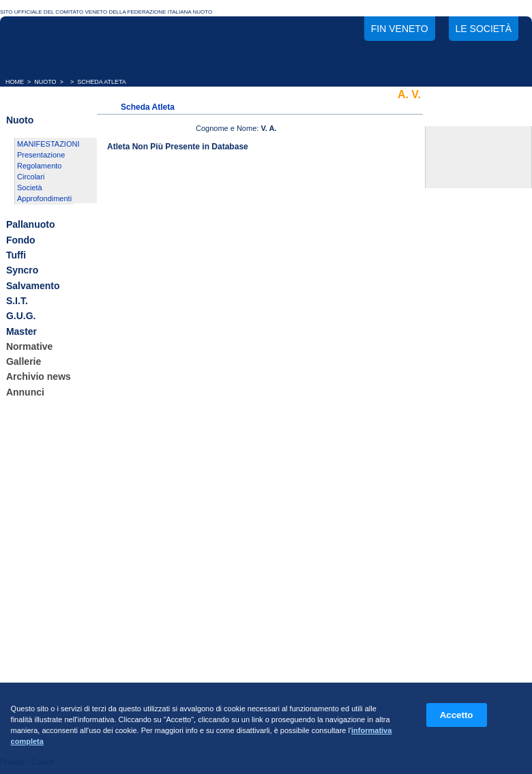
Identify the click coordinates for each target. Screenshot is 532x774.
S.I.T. (17, 301)
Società (30, 188)
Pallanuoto (31, 225)
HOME (15, 82)
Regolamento (39, 166)
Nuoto (20, 120)
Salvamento (33, 286)
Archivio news (39, 377)
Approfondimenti (44, 198)
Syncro (22, 271)
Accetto (457, 715)
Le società (484, 29)
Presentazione (41, 155)
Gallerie (24, 361)
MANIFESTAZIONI (48, 144)
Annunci (25, 392)
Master (21, 331)
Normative (29, 346)
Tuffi (16, 255)
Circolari (31, 177)
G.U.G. (21, 316)
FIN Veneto (400, 29)
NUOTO (45, 82)
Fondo (21, 240)
